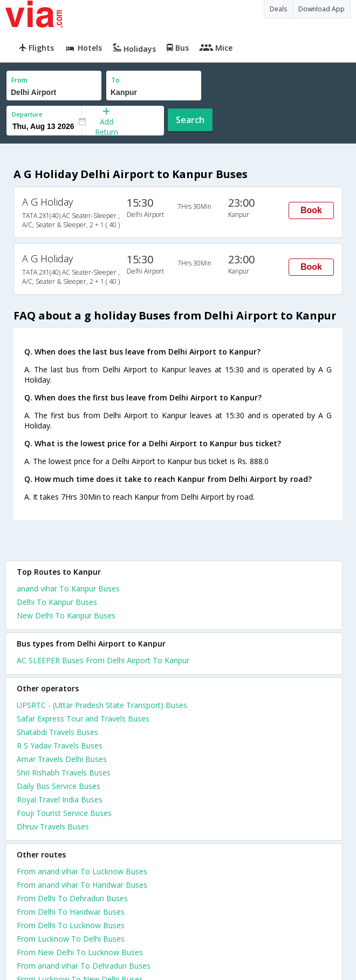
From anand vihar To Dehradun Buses (84, 966)
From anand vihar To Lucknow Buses (82, 871)
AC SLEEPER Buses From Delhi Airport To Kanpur (103, 660)
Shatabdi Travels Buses (57, 732)
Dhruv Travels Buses (53, 826)
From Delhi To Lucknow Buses (71, 925)
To (115, 80)
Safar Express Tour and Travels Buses (83, 719)
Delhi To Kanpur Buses (57, 602)
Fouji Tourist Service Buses (64, 813)
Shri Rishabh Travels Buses (64, 773)
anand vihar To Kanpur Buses (68, 588)
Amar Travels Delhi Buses (62, 759)
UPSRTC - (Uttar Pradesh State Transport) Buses (102, 705)
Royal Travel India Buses (60, 799)
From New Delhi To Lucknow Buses (80, 952)
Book (311, 210)
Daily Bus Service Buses (59, 786)
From (19, 80)
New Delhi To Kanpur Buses (66, 615)
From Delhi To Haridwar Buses (71, 912)
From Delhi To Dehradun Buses (72, 898)
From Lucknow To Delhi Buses (71, 939)
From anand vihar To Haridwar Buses (82, 885)
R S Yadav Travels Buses (60, 746)
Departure (27, 114)
